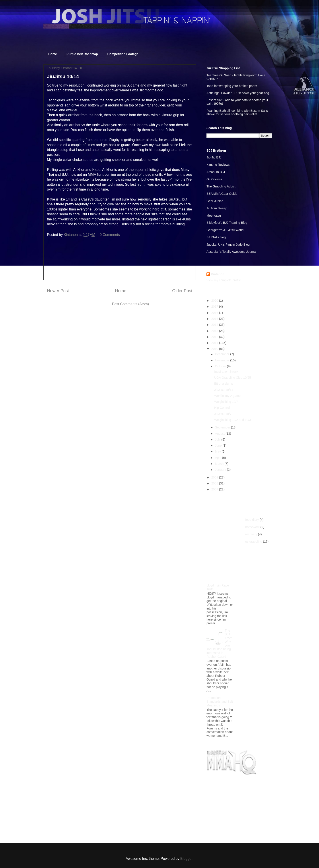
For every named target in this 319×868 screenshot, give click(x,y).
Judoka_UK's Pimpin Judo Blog (228, 245)
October (221, 366)
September (223, 427)
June (219, 446)
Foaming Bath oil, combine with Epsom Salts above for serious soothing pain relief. (237, 112)
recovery (251, 534)
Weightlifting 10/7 (226, 402)
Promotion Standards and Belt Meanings (220, 702)
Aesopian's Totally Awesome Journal (231, 252)
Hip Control (222, 408)
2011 (215, 343)
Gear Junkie (215, 201)
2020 (215, 301)
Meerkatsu (214, 216)
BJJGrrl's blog (216, 237)
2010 (215, 349)
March (220, 464)
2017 (215, 307)
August (220, 434)
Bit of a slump (224, 384)
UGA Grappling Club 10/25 (233, 378)
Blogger (186, 859)
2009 (215, 477)
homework (252, 527)
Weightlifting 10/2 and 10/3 (233, 420)
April (218, 458)
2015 (215, 319)
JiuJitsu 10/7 (223, 414)
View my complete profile (224, 280)
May (218, 451)
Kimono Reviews (218, 165)
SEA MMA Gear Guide (222, 194)
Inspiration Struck (226, 372)
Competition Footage (123, 54)
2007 (215, 489)
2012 (215, 337)
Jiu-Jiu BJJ (214, 157)
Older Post (182, 291)
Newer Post (58, 291)
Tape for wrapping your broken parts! (232, 86)
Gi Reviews (214, 179)
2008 (215, 483)
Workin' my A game (227, 396)
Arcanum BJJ (216, 172)
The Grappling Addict (221, 186)
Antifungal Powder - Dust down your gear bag (238, 93)
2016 (215, 313)
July (218, 440)
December (222, 354)
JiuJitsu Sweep (217, 208)
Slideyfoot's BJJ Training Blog (227, 223)
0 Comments (110, 235)
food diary (252, 520)
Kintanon (218, 274)
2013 (215, 331)
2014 (215, 325)
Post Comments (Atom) (130, 304)
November (222, 360)
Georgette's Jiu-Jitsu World (225, 230)
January (221, 470)
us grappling (254, 542)
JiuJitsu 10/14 (224, 390)
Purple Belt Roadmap (82, 54)
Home (53, 54)
